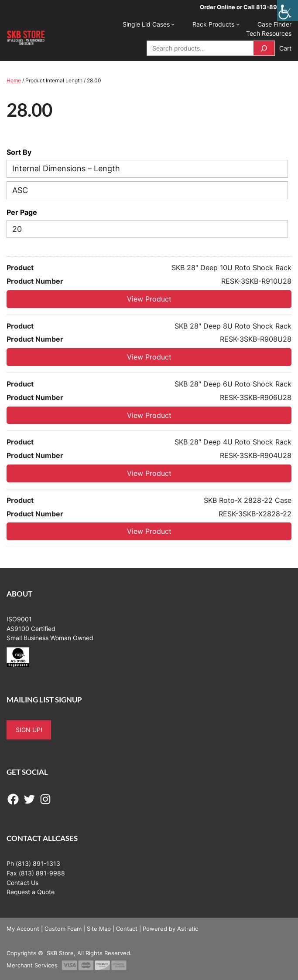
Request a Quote (31, 892)
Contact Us (22, 883)
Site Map (99, 929)
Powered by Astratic (170, 929)
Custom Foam (63, 929)
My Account (23, 929)
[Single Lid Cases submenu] (173, 24)
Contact (127, 929)
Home (14, 80)
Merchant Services (32, 965)
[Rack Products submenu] (238, 24)
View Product (149, 299)
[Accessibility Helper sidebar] (288, 10)
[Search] (264, 48)
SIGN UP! (29, 730)
